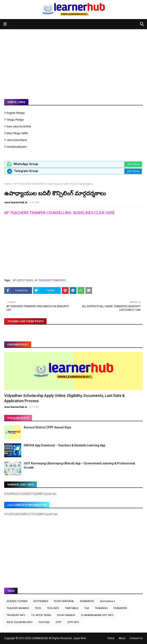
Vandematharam (17, 147)
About (122, 638)
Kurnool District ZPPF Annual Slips (48, 427)
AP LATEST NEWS (23, 280)
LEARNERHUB (40, 638)
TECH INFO (53, 608)
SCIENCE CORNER (17, 601)
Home (8, 184)
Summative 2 (107, 601)
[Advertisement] (73, 61)
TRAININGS (101, 608)
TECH (38, 608)
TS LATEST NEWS (41, 615)
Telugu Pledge (15, 120)
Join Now (133, 164)
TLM (87, 608)
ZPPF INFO (73, 622)
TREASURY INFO (16, 615)
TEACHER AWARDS (18, 608)
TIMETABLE (72, 608)
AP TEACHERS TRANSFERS (30, 184)
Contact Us (136, 638)
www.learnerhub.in (16, 202)
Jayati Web (79, 638)
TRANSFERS (120, 608)
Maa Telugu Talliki (17, 133)
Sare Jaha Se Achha (19, 126)
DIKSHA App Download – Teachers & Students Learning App (64, 445)
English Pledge (16, 113)
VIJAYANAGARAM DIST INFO (97, 615)
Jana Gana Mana (17, 140)
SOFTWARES (41, 601)
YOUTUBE (44, 622)
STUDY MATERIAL (64, 601)
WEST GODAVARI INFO (20, 622)
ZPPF (58, 622)
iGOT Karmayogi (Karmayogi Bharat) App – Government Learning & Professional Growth (79, 465)
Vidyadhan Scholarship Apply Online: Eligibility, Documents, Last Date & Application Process (64, 398)
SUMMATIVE (87, 601)
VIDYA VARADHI (66, 615)
